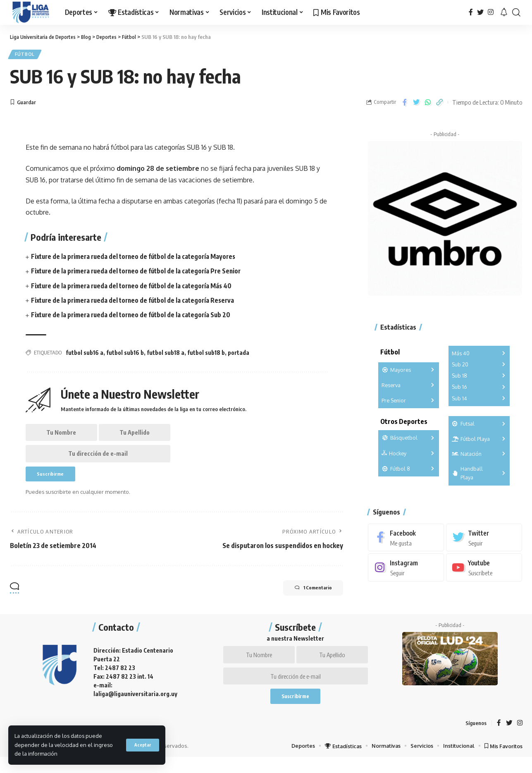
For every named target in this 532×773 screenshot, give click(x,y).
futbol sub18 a (166, 355)
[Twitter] (480, 12)
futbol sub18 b (206, 355)
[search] (516, 12)
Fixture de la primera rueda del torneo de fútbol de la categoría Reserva (136, 302)
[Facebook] (471, 12)
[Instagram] (491, 12)
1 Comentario (307, 597)
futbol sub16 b (125, 355)
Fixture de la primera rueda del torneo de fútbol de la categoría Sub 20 (134, 317)
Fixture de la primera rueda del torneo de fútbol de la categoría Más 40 (135, 287)
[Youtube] (484, 564)
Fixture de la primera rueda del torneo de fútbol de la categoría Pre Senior (140, 273)
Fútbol (27, 55)
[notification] (504, 12)
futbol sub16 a (85, 355)
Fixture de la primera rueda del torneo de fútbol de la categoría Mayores (137, 258)
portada (239, 355)
